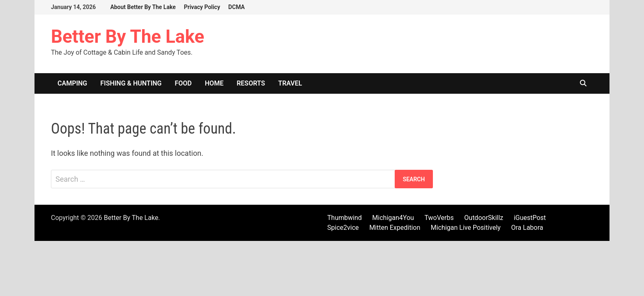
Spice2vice (343, 228)
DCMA (237, 7)
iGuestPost (530, 218)
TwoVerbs (439, 218)
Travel (290, 83)
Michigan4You (393, 218)
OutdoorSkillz (484, 218)
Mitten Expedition (395, 228)
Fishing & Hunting (131, 83)
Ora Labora (527, 228)
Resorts (251, 83)
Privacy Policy (202, 7)
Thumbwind (345, 218)
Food (183, 83)
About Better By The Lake (143, 7)
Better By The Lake (128, 37)
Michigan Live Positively (466, 228)
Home (214, 83)
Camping (72, 83)
